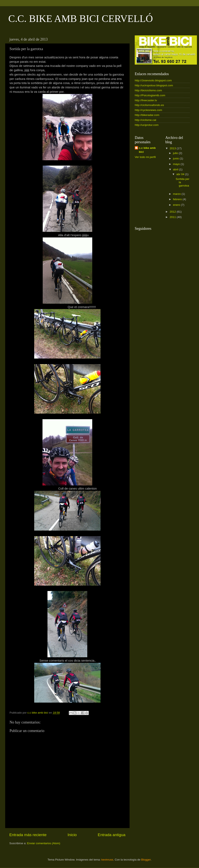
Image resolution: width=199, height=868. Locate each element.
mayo (177, 164)
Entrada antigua (112, 835)
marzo (177, 194)
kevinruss (107, 860)
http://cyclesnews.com (148, 110)
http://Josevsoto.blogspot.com (153, 80)
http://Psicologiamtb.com (150, 95)
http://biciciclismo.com (148, 90)
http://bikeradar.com (147, 115)
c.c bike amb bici (147, 150)
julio (176, 153)
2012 (173, 212)
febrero (178, 199)
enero (177, 205)
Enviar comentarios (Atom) (44, 843)
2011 (173, 217)
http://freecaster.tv (146, 100)
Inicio (72, 835)
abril (176, 169)
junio (176, 158)
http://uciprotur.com (147, 125)
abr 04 (181, 174)
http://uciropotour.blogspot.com (154, 85)
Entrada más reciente (28, 835)
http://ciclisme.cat (146, 120)
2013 (173, 148)
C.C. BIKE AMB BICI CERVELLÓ (81, 19)
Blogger (146, 860)
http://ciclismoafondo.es (149, 105)
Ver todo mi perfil (145, 157)
